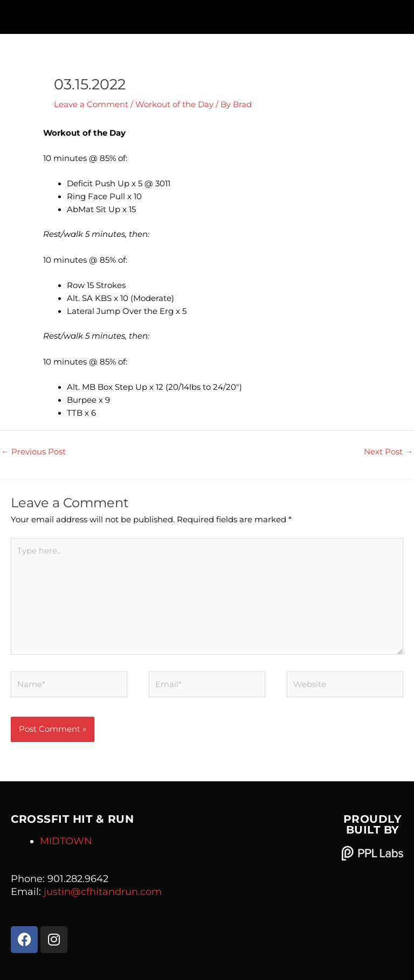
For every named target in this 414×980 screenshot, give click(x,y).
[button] (207, 14)
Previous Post (33, 452)
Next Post (388, 452)
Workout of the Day (174, 104)
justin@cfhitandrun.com (103, 892)
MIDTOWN (66, 841)
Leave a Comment (91, 104)
